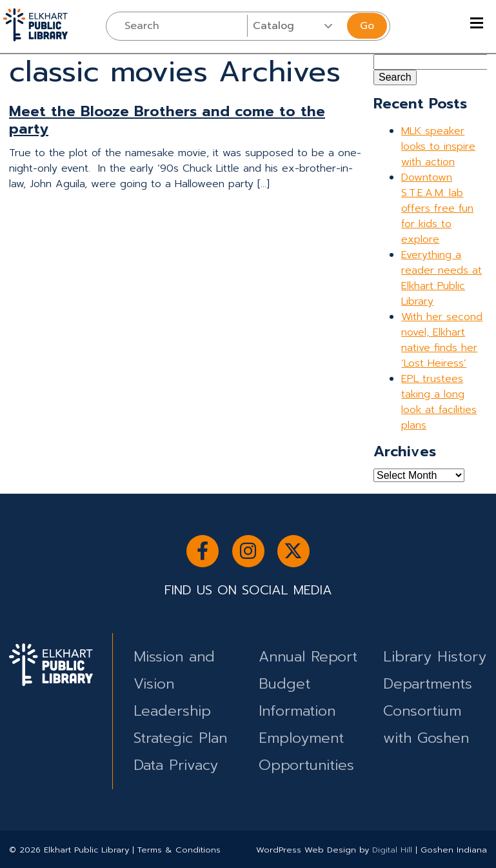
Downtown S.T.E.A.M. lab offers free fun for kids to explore (437, 208)
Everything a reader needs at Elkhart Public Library (441, 278)
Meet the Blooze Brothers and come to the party (167, 120)
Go (367, 26)
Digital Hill (392, 850)
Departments (428, 684)
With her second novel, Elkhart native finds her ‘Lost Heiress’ (442, 340)
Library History (435, 657)
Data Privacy (176, 765)
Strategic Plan (180, 738)
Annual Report (308, 657)
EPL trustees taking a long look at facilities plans (439, 402)
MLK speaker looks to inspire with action (438, 146)
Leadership (172, 711)
